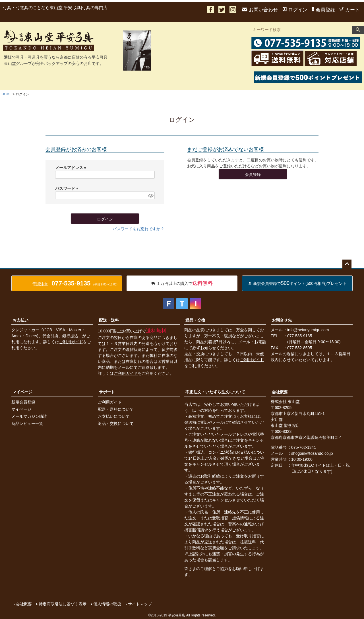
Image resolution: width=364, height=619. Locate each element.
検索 (358, 30)
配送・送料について (116, 409)
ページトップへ (347, 264)
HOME (7, 94)
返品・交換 (195, 320)
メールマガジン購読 (29, 416)
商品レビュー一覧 (27, 423)
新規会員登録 (23, 402)
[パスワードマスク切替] (150, 196)
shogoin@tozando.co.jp (312, 453)
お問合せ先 (282, 320)
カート (349, 10)
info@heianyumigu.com (308, 330)
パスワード (68, 188)
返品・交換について (116, 423)
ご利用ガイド (71, 342)
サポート (107, 392)
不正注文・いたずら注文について (215, 392)
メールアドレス (72, 168)
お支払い (20, 320)
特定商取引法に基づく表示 (63, 604)
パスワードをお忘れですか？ (138, 229)
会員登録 (323, 10)
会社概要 (280, 392)
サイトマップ (140, 604)
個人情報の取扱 (107, 604)
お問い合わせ (260, 10)
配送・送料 (109, 320)
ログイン (295, 10)
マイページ (22, 392)
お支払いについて (114, 416)
